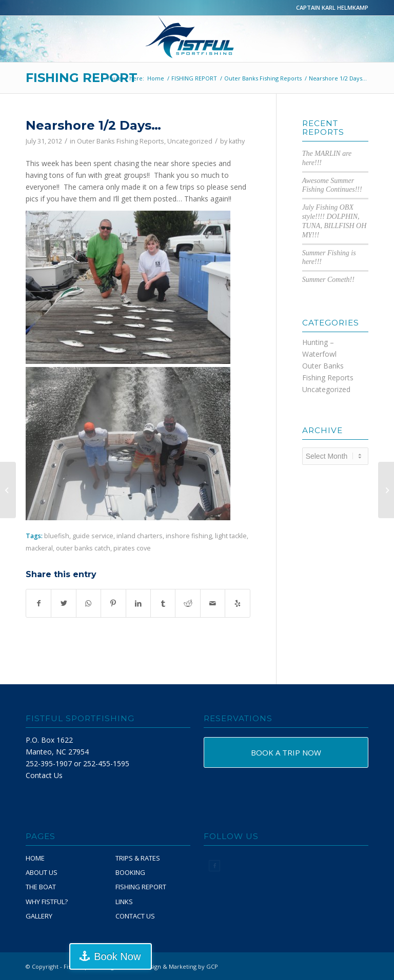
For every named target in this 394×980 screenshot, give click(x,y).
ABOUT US (42, 872)
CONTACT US (135, 916)
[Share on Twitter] (63, 603)
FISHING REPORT (82, 78)
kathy (237, 141)
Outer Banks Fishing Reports (121, 141)
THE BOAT (41, 887)
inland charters (140, 536)
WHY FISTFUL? (47, 902)
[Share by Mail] (213, 603)
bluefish (57, 536)
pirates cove (132, 548)
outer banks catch (83, 548)
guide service (93, 536)
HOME (35, 858)
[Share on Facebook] (38, 603)
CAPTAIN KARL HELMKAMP (332, 7)
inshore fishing (189, 536)
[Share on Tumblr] (163, 603)
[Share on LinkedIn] (138, 603)
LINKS (124, 902)
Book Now (117, 956)
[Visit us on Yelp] (238, 603)
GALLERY (39, 916)
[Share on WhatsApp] (88, 603)
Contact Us (44, 775)
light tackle (231, 536)
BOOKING (130, 872)
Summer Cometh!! (328, 280)
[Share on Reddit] (188, 603)
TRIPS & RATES (138, 858)
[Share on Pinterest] (113, 603)
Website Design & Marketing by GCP (169, 966)
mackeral (39, 548)
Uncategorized (190, 141)
